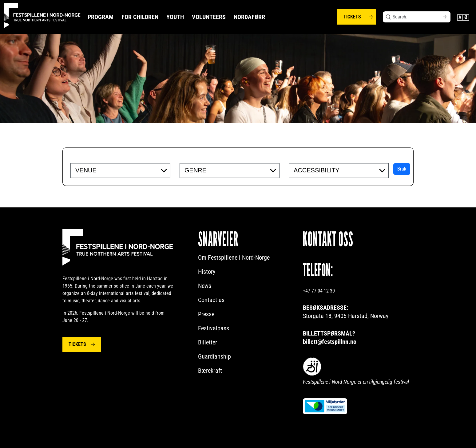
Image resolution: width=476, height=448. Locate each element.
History (207, 272)
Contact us (211, 300)
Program (101, 17)
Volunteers (209, 17)
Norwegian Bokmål (466, 18)
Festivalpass (214, 328)
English (460, 18)
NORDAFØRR (249, 17)
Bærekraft (210, 371)
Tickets (352, 17)
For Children (140, 17)
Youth (175, 17)
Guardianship (214, 356)
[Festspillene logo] (42, 16)
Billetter (208, 342)
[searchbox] (113, 170)
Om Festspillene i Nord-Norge (234, 257)
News (205, 286)
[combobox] (120, 171)
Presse (206, 314)
